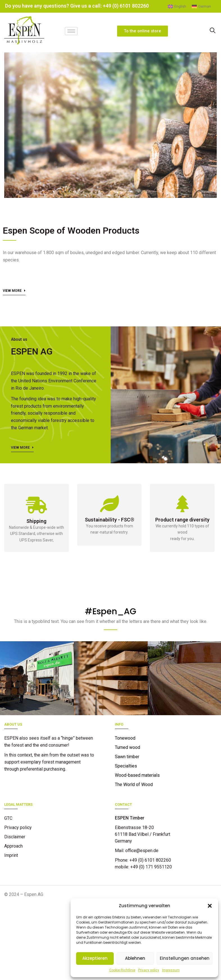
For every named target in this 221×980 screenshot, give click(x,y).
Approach (13, 846)
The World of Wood (134, 784)
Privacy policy (149, 970)
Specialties (126, 766)
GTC (8, 818)
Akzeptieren (95, 958)
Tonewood (125, 738)
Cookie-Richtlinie (122, 970)
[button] (210, 906)
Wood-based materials (137, 775)
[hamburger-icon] (71, 30)
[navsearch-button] (212, 30)
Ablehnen (135, 958)
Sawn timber (127, 757)
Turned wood (127, 747)
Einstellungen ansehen (185, 958)
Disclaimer (15, 837)
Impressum (171, 970)
